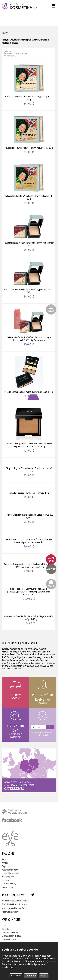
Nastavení (16, 976)
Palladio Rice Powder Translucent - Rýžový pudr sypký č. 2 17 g (29, 85)
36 (19, 56)
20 (13, 56)
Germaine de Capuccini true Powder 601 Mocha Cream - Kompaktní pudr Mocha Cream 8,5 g (29, 541)
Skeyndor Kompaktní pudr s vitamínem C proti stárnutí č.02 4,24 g (29, 516)
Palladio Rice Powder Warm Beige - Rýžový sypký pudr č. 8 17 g (29, 184)
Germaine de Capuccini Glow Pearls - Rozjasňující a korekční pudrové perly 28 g (29, 618)
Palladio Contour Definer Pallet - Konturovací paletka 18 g (29, 377)
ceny (25, 53)
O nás (4, 925)
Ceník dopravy (8, 929)
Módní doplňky (8, 877)
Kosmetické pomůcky (10, 873)
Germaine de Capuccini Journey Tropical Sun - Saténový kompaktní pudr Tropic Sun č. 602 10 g (29, 430)
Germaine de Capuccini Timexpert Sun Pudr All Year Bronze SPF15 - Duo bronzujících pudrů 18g (29, 566)
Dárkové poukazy (9, 883)
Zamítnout (31, 976)
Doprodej (6, 866)
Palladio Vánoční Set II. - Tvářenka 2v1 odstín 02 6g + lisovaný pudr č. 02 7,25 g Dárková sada (29, 327)
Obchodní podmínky (10, 932)
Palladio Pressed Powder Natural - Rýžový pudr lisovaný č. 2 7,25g (29, 280)
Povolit (44, 976)
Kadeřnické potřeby (10, 870)
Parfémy (5, 880)
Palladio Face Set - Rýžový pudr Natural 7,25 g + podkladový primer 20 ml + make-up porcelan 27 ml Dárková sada (29, 592)
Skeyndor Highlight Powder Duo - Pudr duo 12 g (29, 493)
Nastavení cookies (9, 939)
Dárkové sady (7, 887)
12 (16, 56)
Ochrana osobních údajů (12, 936)
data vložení (19, 53)
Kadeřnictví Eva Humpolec (10, 838)
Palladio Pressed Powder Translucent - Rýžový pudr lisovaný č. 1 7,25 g (29, 233)
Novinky (5, 863)
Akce (4, 859)
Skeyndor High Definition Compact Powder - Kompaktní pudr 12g (29, 470)
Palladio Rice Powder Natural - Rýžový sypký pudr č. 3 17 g (29, 135)
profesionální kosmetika (19, 812)
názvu (11, 53)
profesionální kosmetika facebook (12, 820)
